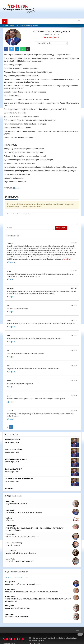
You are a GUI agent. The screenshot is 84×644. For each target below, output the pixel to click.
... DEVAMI (67, 259)
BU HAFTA (19, 577)
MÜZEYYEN (10, 520)
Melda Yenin (10, 559)
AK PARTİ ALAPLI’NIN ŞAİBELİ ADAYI (19, 479)
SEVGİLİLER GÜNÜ (13, 545)
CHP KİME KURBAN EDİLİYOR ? (17, 617)
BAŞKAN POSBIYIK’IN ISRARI (16, 459)
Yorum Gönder (61, 228)
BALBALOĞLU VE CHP (14, 469)
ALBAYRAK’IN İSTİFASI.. (14, 449)
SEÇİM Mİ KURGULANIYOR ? (16, 504)
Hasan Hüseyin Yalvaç (14, 543)
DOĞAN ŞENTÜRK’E (13, 440)
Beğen (11, 279)
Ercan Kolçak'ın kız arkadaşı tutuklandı (27, 26)
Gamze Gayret (11, 526)
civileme (9, 518)
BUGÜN (9, 577)
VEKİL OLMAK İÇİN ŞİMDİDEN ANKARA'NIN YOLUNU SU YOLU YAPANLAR (32, 592)
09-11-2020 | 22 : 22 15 (12, 452)
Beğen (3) (12, 372)
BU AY (28, 577)
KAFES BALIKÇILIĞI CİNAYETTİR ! (17, 608)
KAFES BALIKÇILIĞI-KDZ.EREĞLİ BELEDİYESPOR (24, 513)
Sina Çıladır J (11, 510)
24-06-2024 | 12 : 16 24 (12, 442)
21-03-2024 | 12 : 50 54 (12, 482)
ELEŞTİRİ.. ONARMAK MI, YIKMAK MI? (20, 561)
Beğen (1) (12, 327)
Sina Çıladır (10, 501)
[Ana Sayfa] (5, 21)
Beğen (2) (12, 262)
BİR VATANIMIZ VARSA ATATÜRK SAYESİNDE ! (22, 537)
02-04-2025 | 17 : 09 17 (12, 462)
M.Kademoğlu (11, 551)
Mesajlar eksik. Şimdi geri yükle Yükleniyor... (21, 553)
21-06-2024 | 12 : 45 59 (12, 472)
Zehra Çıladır (11, 534)
